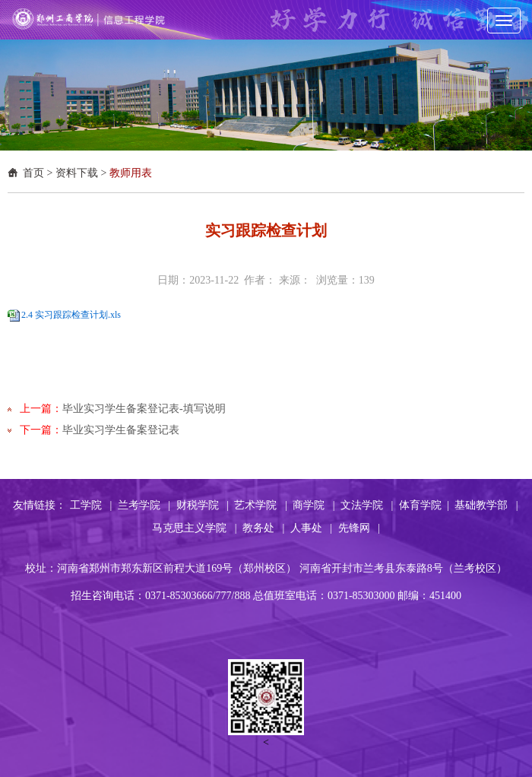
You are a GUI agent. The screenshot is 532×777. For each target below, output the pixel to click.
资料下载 (77, 173)
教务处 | (263, 528)
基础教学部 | (486, 505)
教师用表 (131, 173)
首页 (33, 173)
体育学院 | (424, 505)
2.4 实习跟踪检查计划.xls (71, 315)
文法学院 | (367, 505)
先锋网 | (359, 528)
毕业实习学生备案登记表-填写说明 (144, 409)
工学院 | (91, 505)
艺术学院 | (260, 505)
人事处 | (311, 528)
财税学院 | (203, 505)
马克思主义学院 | (194, 528)
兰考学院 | (144, 505)
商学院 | (313, 505)
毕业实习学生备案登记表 (121, 430)
